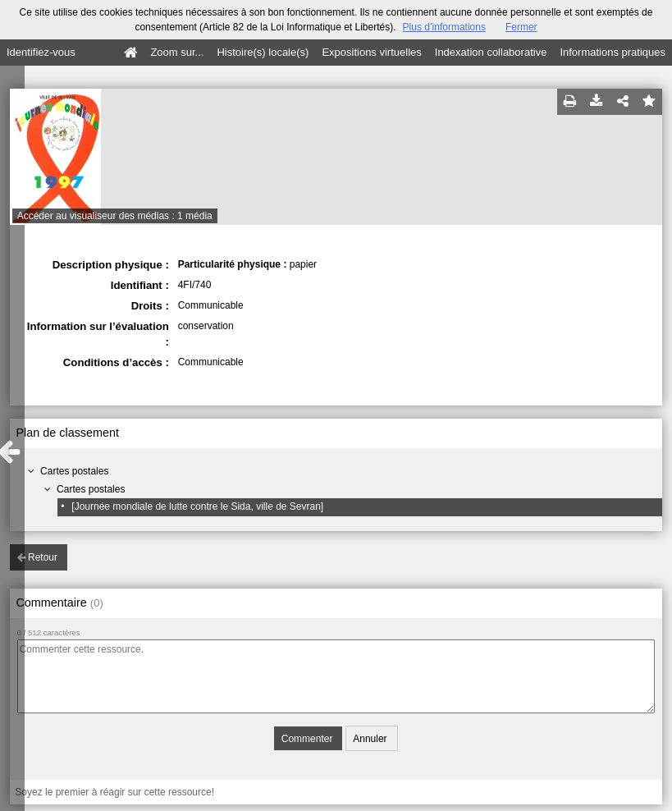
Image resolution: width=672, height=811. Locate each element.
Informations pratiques (613, 52)
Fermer (521, 27)
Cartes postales (74, 471)
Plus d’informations (444, 27)
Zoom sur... (177, 52)
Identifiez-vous (41, 52)
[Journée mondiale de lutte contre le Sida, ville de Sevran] (197, 506)
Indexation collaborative (491, 52)
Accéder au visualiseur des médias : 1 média (115, 216)
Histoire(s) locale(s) (263, 52)
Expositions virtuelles (371, 52)
